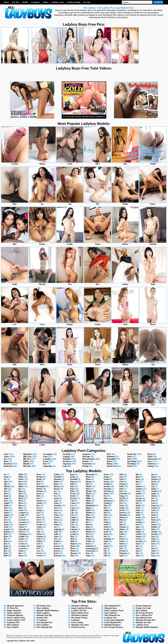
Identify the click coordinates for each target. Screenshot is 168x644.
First (39, 520)
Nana (88, 556)
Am (5, 491)
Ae (5, 474)
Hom (56, 484)
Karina (57, 548)
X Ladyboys (42, 620)
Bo (20, 489)
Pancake (123, 494)
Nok (105, 520)
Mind (88, 503)
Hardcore (67, 461)
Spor (138, 527)
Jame (56, 503)
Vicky (154, 510)
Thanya (154, 479)
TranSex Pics (42, 618)
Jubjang (57, 529)
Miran (88, 517)
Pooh (122, 541)
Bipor (21, 486)
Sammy (139, 489)
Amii (6, 496)
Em (38, 498)
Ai (5, 479)
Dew (38, 484)
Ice (55, 491)
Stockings (131, 464)
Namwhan (90, 551)
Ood (121, 479)
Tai (137, 546)
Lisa (72, 525)
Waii (153, 515)
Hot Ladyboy (141, 611)
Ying (153, 539)
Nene (106, 498)
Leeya (73, 508)
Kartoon (58, 556)
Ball (6, 534)
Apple (6, 515)
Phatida (123, 515)
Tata (138, 556)
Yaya (153, 537)
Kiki (72, 484)
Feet (45, 464)
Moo (88, 534)
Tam (138, 548)
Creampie (47, 454)
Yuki (153, 551)
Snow (138, 508)
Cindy (21, 539)
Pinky (122, 529)
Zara (153, 556)
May (72, 556)
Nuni (106, 541)
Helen (56, 482)
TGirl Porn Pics (78, 627)
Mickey (89, 491)
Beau (6, 546)
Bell (5, 556)
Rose (138, 479)
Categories (35, 2)
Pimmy (123, 527)
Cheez (21, 527)
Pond (122, 539)
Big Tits (27, 459)
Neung (107, 503)
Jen (55, 513)
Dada (21, 551)
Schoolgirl (111, 459)
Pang (122, 496)
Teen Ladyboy (43, 608)
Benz (21, 482)
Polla (122, 534)
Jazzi (56, 510)
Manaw (74, 544)
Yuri (153, 553)
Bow (21, 501)
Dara (21, 556)
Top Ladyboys (111, 613)
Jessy (56, 520)
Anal (6, 454)
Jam (56, 501)
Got (38, 551)
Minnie (89, 513)
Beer (6, 553)
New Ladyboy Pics (144, 615)
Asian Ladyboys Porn (114, 611)
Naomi (107, 484)
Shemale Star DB (44, 615)
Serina (138, 501)
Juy (55, 539)
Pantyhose (87, 464)
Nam (88, 544)
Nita (106, 513)
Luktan (74, 529)
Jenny (56, 515)
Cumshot (47, 459)
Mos (88, 537)
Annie (6, 513)
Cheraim (23, 529)
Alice (6, 482)
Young (150, 466)
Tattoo (130, 466)
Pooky (122, 544)
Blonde (26, 464)
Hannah (57, 479)
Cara (21, 517)
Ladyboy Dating (73, 2)
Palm (122, 486)
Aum (6, 527)
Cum (45, 457)
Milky (88, 498)
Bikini (26, 461)
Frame (39, 525)
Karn (56, 553)
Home (6, 2)
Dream (39, 491)
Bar (5, 539)
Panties (86, 461)
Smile (138, 505)
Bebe (6, 548)
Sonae (138, 517)
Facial (46, 461)
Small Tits (132, 454)
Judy (56, 532)
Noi (105, 517)
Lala (72, 501)
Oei (105, 548)
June (56, 537)
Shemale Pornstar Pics (146, 620)
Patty (122, 505)
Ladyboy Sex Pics (79, 611)
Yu (152, 546)
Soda (138, 510)
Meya (88, 489)
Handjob (67, 459)
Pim (121, 525)
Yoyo (153, 544)
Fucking (66, 454)
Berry (21, 484)
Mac (72, 537)
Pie (121, 522)
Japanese (67, 464)
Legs (65, 466)
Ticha (154, 482)
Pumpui (123, 553)
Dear (39, 474)
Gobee (39, 541)
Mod (88, 525)
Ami (6, 494)
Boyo (21, 505)
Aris (6, 520)
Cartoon (22, 522)
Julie (56, 534)
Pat (121, 503)
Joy (55, 527)
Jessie (56, 517)
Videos (46, 2)
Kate (72, 474)
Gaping (66, 457)
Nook (106, 532)
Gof (38, 544)
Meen (88, 479)
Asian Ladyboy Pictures (82, 608)
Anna (6, 510)
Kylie (73, 496)
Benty (21, 479)
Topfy (154, 494)
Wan (153, 517)
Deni (39, 482)
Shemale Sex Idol (143, 622)
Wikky (154, 527)
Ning (106, 510)
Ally (6, 489)
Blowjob (27, 466)
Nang (106, 477)
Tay (153, 474)
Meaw (88, 477)
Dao (20, 553)
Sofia (138, 513)
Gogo (39, 546)
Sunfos (139, 534)
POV (109, 454)
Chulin (22, 537)
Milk (88, 496)
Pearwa (123, 513)
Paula (122, 508)
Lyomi (73, 534)
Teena (154, 477)
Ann (6, 508)
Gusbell (57, 477)
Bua (20, 508)
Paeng (122, 484)
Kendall (74, 479)
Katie (73, 477)
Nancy (106, 474)
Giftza (39, 534)
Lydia (73, 532)
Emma (39, 501)
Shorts (110, 461)
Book (21, 498)
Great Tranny (77, 622)
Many (73, 546)
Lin (72, 515)
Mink (88, 510)
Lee (72, 505)
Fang (39, 510)
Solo (129, 459)
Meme (88, 486)
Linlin (73, 520)
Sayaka (139, 498)
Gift (38, 532)
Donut (39, 489)
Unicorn (155, 505)
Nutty (106, 546)
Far (38, 513)
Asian (6, 457)
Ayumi (7, 529)
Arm (6, 522)
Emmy (39, 503)
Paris (122, 501)
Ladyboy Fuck (142, 625)
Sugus (138, 532)
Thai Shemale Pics (112, 606)
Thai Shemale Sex (112, 615)
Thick (150, 457)
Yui (153, 548)
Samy (138, 491)
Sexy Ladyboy (43, 625)
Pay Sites (87, 2)
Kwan (73, 494)
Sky (137, 503)
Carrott (22, 520)
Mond (88, 529)
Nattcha (107, 491)
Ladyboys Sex (110, 618)
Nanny (107, 482)
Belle (21, 477)
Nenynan (108, 501)
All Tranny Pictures (144, 613)
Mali (72, 541)
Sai (137, 484)
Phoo (122, 520)
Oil (105, 553)
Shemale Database (112, 625)
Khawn (74, 482)
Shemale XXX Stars (80, 625)
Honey (57, 486)
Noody (107, 529)
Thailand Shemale (15, 615)
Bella (21, 474)
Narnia (107, 486)
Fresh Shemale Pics (113, 622)
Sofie (138, 515)
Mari (73, 548)
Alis (5, 484)
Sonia (138, 520)
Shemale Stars (111, 608)
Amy (6, 501)
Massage (86, 457)
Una (153, 503)
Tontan (154, 491)
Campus (22, 513)
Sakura (139, 486)
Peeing (85, 466)
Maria (73, 551)
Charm (22, 525)
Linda (73, 517)
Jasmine (57, 505)
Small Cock (112, 466)
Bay (5, 544)
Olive (122, 474)
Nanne (107, 479)
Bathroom (8, 466)
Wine (153, 529)
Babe (6, 461)
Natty (106, 494)
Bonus (21, 496)
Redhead (111, 457)
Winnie (154, 532)
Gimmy (40, 537)
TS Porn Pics (13, 608)
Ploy (121, 532)
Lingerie (86, 454)
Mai (72, 539)
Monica (89, 532)
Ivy (55, 496)
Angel (6, 503)
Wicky (154, 525)
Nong (106, 522)
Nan (87, 553)
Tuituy (154, 496)
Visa (153, 513)
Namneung (90, 548)
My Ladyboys (20, 641)
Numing (107, 539)
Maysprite (90, 474)
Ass (5, 459)
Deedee (40, 477)
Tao (137, 553)
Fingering (47, 466)
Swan (138, 539)
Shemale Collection (80, 606)
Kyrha (73, 498)
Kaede (57, 541)
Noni (106, 525)
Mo (87, 522)
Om (121, 477)
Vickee (154, 508)
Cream (22, 544)
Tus (153, 498)
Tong (153, 489)
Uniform (151, 464)
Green (39, 556)
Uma (153, 501)
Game (39, 527)
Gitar (39, 539)
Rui (137, 482)
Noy (105, 537)
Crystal (22, 548)
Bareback (8, 464)
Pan (121, 491)
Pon (121, 537)
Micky (88, 494)
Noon (106, 534)
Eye (38, 505)
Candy (22, 515)
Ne (105, 496)
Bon (20, 494)
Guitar (57, 474)
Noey (106, 515)
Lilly (72, 510)
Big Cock (27, 457)
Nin (105, 508)
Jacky (56, 498)
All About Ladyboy (80, 615)
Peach (122, 510)
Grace (39, 553)
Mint (88, 515)
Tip (153, 486)
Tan (137, 551)
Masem (74, 553)
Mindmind (90, 505)
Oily (106, 556)
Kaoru (57, 546)
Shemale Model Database (48, 611)
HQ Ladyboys (13, 625)
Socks (130, 457)
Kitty (73, 491)
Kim (72, 486)
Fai (38, 508)
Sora (138, 525)
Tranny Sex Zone (143, 608)
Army (6, 525)
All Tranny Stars (44, 606)
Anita (6, 505)
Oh (105, 551)
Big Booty (28, 454)
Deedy (39, 479)
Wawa (154, 520)
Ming (88, 508)
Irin (56, 494)
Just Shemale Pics (44, 622)
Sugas (138, 529)
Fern (39, 517)
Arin (6, 517)
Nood (106, 527)
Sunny (138, 537)
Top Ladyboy (13, 627)
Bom (21, 491)
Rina (138, 477)
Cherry (22, 532)
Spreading (132, 461)
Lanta (73, 503)
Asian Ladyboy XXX (16, 620)
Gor (38, 548)
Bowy (21, 503)
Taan (138, 544)
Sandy (138, 494)
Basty (6, 541)
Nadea (88, 539)
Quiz (122, 556)
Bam (6, 537)
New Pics (15, 2)
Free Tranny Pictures (114, 627)
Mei (87, 484)
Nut (105, 544)
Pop (121, 546)
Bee (5, 551)
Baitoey (7, 532)
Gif (38, 529)
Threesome (152, 459)
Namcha (89, 546)
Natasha (107, 489)
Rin (137, 474)
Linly (73, 522)
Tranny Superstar (144, 606)
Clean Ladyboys (14, 613)
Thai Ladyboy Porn (80, 613)
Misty (88, 520)
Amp (6, 498)
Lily (72, 513)
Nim (106, 505)
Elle (38, 496)
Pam (121, 489)
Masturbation (88, 459)
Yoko (153, 541)
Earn (39, 494)
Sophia (139, 522)
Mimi (88, 501)
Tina (153, 484)
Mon (88, 527)
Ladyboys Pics (13, 622)
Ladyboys (76, 620)
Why (153, 522)
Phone (122, 517)
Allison (7, 486)
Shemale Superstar (15, 606)
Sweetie (139, 541)
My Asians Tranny (79, 618)
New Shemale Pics (44, 627)
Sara (138, 496)
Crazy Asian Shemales (114, 620)
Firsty (39, 522)
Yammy (154, 534)
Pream (122, 551)
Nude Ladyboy (43, 613)
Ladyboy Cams (58, 2)
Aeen (6, 477)
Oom (122, 482)
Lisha (73, 527)
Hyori (56, 489)
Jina (56, 522)
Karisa (57, 551)
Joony (56, 525)
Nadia (88, 541)
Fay (38, 515)
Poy (121, 548)
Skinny (110, 464)
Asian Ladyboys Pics (16, 618)
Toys (150, 461)
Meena (89, 482)
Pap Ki (123, 498)
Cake (21, 510)
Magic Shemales (14, 611)
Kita (72, 489)
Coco (21, 541)
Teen (150, 454)
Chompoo (23, 534)
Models (25, 2)
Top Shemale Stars (144, 618)
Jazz (56, 508)
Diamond (41, 486)
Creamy (22, 546)
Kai (55, 544)
